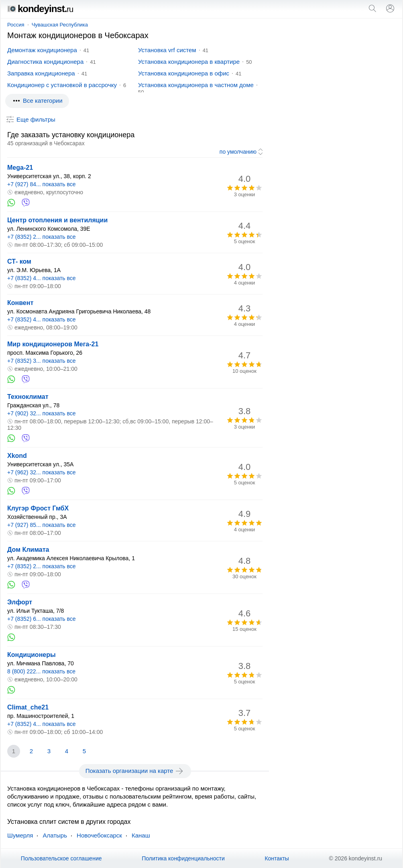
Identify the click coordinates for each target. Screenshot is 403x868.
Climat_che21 (28, 707)
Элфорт (20, 602)
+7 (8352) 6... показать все (42, 619)
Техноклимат (28, 397)
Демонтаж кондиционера (42, 50)
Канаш (141, 835)
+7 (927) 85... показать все (42, 525)
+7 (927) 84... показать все (42, 184)
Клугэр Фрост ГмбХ (38, 508)
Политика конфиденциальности (183, 858)
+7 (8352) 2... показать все (42, 237)
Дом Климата (28, 550)
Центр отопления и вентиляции (57, 220)
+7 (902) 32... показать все (42, 413)
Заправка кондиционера (41, 73)
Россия (16, 25)
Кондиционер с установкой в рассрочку (62, 85)
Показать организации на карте (135, 771)
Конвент (20, 303)
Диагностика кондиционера (45, 62)
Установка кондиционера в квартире (189, 62)
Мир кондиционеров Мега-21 (53, 344)
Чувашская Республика (60, 25)
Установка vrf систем (167, 50)
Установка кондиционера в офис (184, 73)
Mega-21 (20, 168)
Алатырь (55, 835)
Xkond (17, 456)
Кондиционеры (32, 655)
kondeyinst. (40, 9)
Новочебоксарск (99, 835)
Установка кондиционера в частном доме (196, 85)
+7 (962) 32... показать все (42, 472)
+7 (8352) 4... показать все (42, 278)
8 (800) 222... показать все (41, 671)
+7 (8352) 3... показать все (42, 361)
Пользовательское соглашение (61, 858)
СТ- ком (19, 261)
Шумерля (20, 835)
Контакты (277, 858)
